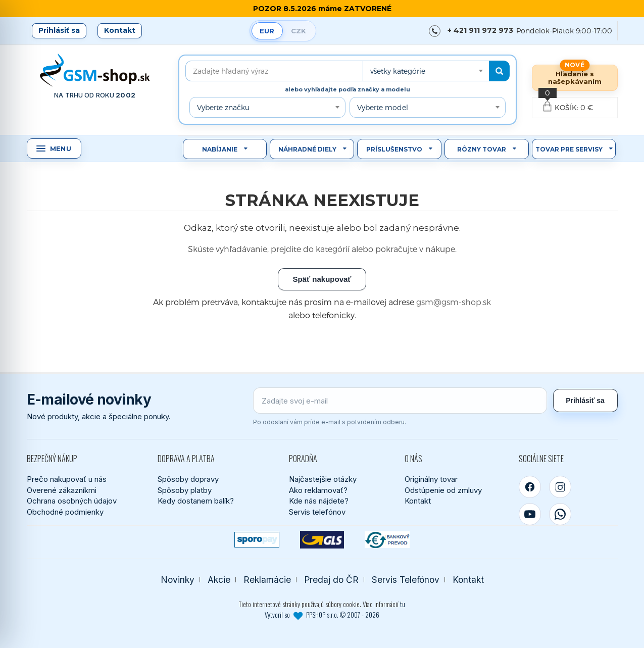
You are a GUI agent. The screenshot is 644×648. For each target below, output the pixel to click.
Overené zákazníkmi (62, 490)
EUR (267, 31)
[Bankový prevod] (387, 540)
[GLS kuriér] (322, 540)
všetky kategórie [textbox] (398, 71)
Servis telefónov (317, 512)
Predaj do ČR (331, 580)
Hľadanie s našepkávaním (575, 78)
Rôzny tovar (482, 149)
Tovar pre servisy (569, 149)
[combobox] (426, 71)
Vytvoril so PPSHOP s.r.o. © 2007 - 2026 (322, 615)
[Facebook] (530, 487)
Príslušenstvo (394, 149)
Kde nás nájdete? (319, 501)
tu (403, 604)
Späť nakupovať (322, 279)
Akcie (219, 580)
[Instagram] (560, 487)
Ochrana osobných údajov (72, 501)
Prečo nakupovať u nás (67, 479)
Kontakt (120, 30)
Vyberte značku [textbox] (223, 107)
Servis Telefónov (406, 580)
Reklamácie (267, 580)
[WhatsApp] (560, 514)
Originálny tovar (431, 479)
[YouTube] (530, 514)
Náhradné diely (307, 149)
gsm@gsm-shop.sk (454, 302)
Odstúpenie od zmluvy (443, 490)
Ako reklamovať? (318, 490)
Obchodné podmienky (65, 512)
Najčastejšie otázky (323, 479)
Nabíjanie (220, 149)
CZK (299, 31)
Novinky (178, 580)
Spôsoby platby (185, 490)
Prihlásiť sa (59, 30)
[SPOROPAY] (257, 540)
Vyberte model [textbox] (383, 107)
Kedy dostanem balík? (196, 501)
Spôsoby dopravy (188, 479)
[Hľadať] (499, 71)
